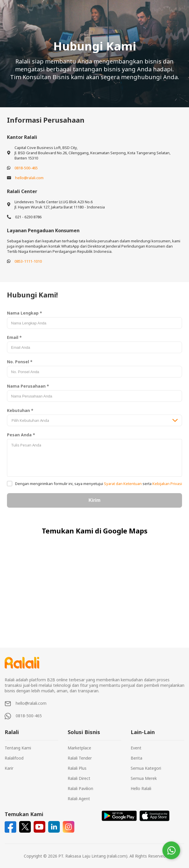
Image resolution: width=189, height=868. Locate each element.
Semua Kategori (146, 768)
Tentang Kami (18, 748)
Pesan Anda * (21, 435)
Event (136, 748)
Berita (136, 758)
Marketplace (79, 748)
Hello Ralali (141, 788)
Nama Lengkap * (25, 313)
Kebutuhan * (20, 410)
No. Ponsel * (20, 362)
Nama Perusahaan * (28, 386)
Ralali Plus (77, 768)
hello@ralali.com (29, 178)
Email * (14, 337)
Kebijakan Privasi (167, 484)
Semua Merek (144, 778)
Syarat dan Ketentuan (123, 484)
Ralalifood (14, 758)
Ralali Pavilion (80, 788)
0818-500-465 (26, 168)
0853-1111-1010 (28, 261)
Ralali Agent (79, 799)
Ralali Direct (79, 778)
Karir (9, 768)
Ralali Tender (80, 758)
